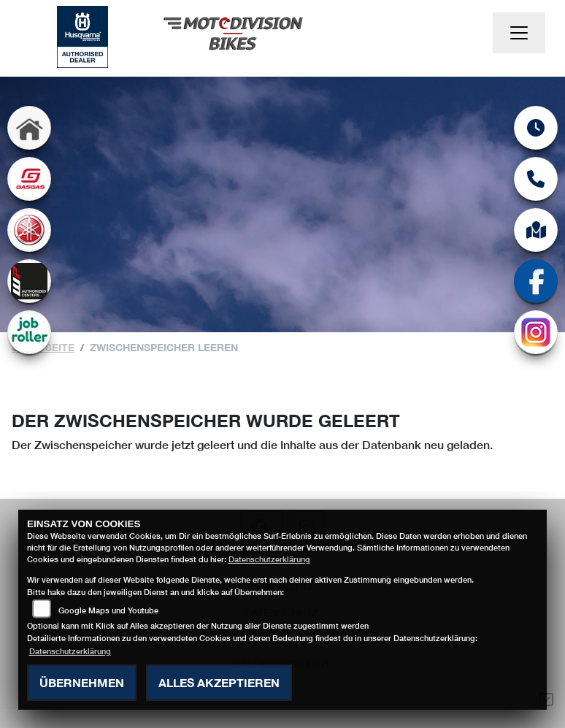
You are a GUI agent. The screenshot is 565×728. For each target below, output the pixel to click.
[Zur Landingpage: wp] (29, 281)
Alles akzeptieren (219, 682)
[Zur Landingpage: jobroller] (29, 332)
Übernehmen (82, 682)
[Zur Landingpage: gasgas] (29, 179)
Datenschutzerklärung (269, 559)
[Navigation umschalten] (519, 33)
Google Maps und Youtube (108, 610)
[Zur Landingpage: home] (29, 128)
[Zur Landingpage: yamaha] (29, 230)
